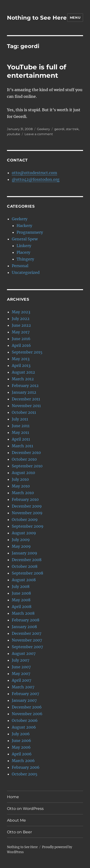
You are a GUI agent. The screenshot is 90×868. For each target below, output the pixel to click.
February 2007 (25, 694)
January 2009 (24, 553)
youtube (14, 134)
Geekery (43, 129)
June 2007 (21, 667)
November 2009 (27, 513)
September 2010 (27, 466)
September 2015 (27, 352)
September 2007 (27, 647)
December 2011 (26, 399)
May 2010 (21, 486)
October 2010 (24, 459)
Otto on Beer (19, 832)
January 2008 (24, 627)
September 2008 (27, 573)
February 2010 (25, 499)
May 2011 (20, 432)
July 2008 (21, 586)
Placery (23, 252)
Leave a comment (39, 134)
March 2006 (23, 761)
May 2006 (21, 747)
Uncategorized (26, 272)
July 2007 (21, 660)
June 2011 (21, 426)
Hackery (24, 226)
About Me (16, 820)
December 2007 (27, 633)
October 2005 (25, 774)
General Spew (25, 239)
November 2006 (27, 714)
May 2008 (21, 600)
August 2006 (24, 727)
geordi (59, 129)
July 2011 (20, 419)
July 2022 (21, 319)
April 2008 (22, 607)
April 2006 (22, 754)
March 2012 (23, 379)
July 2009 (21, 540)
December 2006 (27, 707)
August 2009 (24, 533)
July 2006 (21, 734)
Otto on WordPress (25, 809)
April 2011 (21, 439)
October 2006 (25, 720)
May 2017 (21, 332)
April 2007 (21, 680)
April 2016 (21, 345)
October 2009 (25, 520)
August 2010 (23, 473)
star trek (72, 129)
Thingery (25, 259)
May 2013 (21, 359)
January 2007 (24, 700)
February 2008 (26, 620)
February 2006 (26, 767)
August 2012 (23, 372)
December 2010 (26, 453)
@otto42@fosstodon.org (36, 179)
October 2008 (25, 566)
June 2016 (21, 339)
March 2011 (22, 446)
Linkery (24, 246)
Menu (75, 17)
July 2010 (20, 479)
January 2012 (24, 392)
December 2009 (27, 506)
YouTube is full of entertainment (37, 71)
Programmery (30, 232)
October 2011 (24, 412)
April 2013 (21, 365)
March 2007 (23, 687)
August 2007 (24, 653)
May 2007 (21, 674)
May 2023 (21, 312)
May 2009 (21, 546)
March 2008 (23, 613)
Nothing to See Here (37, 18)
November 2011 (26, 406)
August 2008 (24, 580)
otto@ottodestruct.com (34, 173)
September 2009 (28, 526)
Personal (20, 266)
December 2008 (27, 560)
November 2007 (27, 640)
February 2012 (25, 386)
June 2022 (21, 325)
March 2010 (23, 493)
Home (13, 797)
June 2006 (21, 741)
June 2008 (21, 593)
